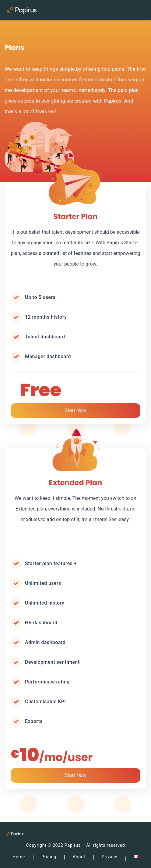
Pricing (49, 857)
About (79, 857)
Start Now (75, 410)
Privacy (109, 857)
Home (19, 857)
